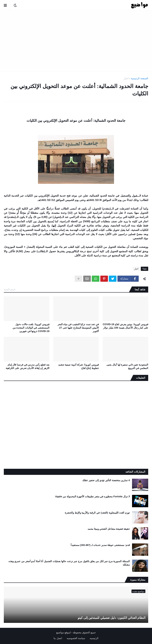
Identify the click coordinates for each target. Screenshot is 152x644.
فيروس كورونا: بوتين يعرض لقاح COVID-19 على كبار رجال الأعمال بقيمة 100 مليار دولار (125, 326)
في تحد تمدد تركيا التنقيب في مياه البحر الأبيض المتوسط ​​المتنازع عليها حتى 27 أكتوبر (78, 328)
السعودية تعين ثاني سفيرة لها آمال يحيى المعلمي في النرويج (127, 366)
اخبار (126, 78)
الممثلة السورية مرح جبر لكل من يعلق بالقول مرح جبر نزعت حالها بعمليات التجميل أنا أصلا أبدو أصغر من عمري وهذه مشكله (69, 563)
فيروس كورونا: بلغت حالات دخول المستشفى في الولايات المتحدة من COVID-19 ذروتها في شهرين (31, 328)
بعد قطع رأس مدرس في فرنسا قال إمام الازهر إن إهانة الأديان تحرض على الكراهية (28, 366)
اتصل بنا (58, 638)
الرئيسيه (94, 638)
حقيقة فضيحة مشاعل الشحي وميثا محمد (109, 529)
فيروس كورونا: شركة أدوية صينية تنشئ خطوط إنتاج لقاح (79, 366)
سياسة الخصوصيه (76, 638)
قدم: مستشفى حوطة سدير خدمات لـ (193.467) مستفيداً (100, 545)
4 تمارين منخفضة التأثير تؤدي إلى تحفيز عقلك (106, 480)
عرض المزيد (10, 289)
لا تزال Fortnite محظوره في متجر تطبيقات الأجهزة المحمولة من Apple (92, 496)
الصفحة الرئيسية (140, 78)
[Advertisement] (76, 41)
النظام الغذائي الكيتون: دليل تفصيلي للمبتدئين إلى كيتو (112, 618)
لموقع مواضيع (63, 632)
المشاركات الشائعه (135, 472)
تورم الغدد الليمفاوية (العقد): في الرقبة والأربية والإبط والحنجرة (97, 513)
